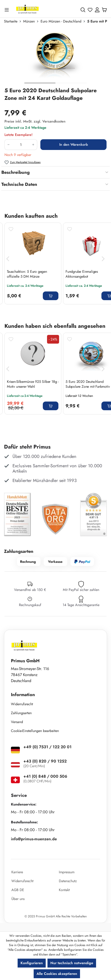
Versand (17, 722)
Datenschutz (68, 881)
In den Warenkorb (74, 145)
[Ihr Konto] (97, 10)
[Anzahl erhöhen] (33, 145)
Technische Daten (19, 184)
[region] (55, 57)
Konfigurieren (32, 963)
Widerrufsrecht (22, 704)
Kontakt (64, 890)
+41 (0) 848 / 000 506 (45, 776)
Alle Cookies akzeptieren (57, 974)
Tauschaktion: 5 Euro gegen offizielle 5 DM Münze (27, 274)
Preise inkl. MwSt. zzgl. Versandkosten (35, 121)
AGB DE (18, 890)
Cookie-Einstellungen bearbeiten (35, 731)
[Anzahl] (21, 145)
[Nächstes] (103, 259)
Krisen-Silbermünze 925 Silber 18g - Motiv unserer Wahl (33, 384)
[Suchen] (83, 10)
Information (23, 695)
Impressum (67, 872)
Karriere (17, 872)
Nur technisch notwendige (72, 963)
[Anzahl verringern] (8, 145)
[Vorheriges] (8, 259)
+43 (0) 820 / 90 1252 (45, 761)
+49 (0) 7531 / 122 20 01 (47, 747)
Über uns (18, 899)
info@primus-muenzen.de (34, 839)
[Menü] (8, 10)
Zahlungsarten (21, 713)
